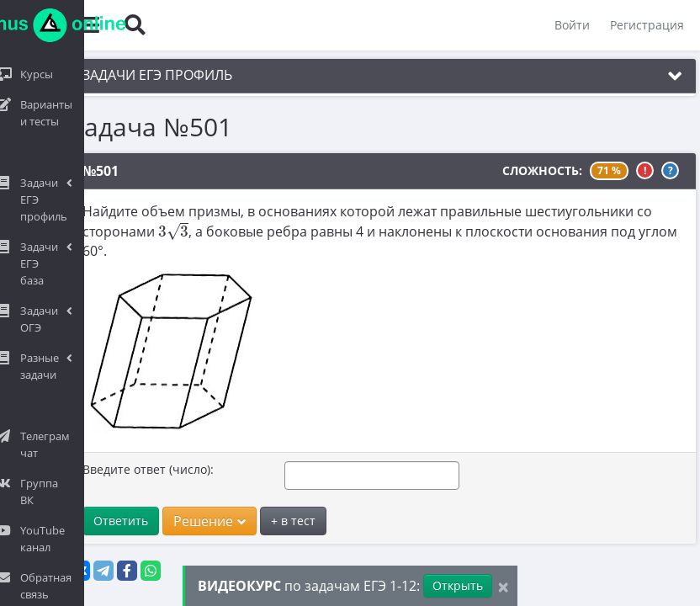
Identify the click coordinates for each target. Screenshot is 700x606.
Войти (571, 25)
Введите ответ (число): (141, 469)
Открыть (458, 585)
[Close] (503, 586)
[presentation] (166, 231)
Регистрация (646, 25)
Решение (202, 521)
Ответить (113, 521)
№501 (93, 171)
